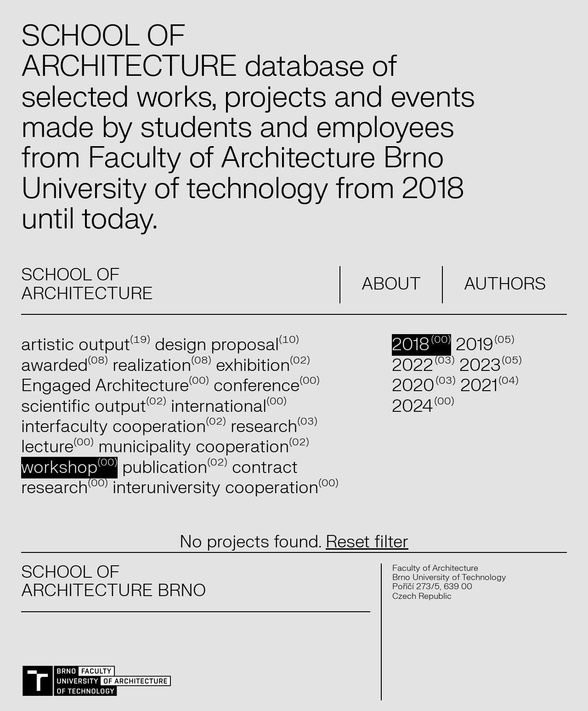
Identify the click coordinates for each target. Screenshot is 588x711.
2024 (423, 407)
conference (267, 386)
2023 (491, 366)
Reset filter (367, 542)
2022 (423, 366)
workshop (69, 468)
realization (162, 366)
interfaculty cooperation (124, 427)
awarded (65, 366)
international (229, 407)
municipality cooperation (204, 447)
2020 (424, 386)
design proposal (227, 345)
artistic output (86, 345)
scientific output (94, 407)
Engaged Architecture (115, 386)
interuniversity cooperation (226, 488)
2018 (421, 345)
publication (175, 468)
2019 (485, 345)
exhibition (263, 366)
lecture (57, 447)
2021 (489, 386)
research (274, 427)
